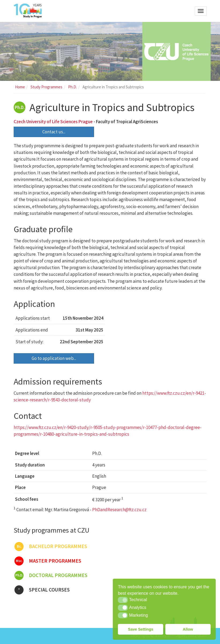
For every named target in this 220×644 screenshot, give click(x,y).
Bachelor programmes (51, 547)
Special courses (42, 590)
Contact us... (54, 132)
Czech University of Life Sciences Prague (53, 122)
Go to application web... (54, 358)
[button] (123, 600)
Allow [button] (188, 629)
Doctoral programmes (51, 575)
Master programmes (48, 561)
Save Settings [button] (141, 629)
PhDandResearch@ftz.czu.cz (119, 510)
